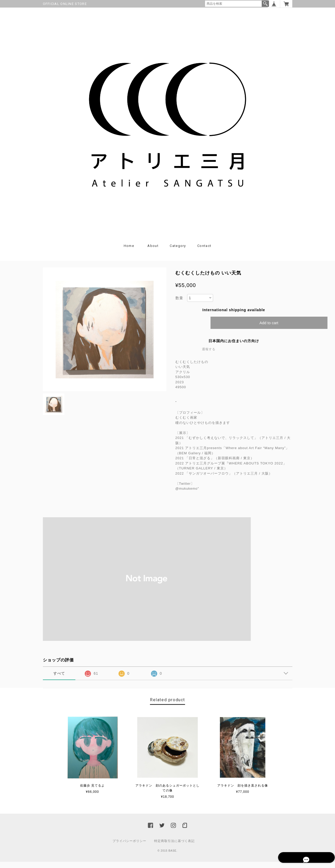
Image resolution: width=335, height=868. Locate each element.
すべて (59, 680)
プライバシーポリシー (129, 847)
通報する (209, 355)
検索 (265, 4)
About (153, 252)
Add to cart (269, 329)
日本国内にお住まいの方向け (234, 347)
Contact (204, 252)
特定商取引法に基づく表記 (174, 847)
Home (129, 252)
